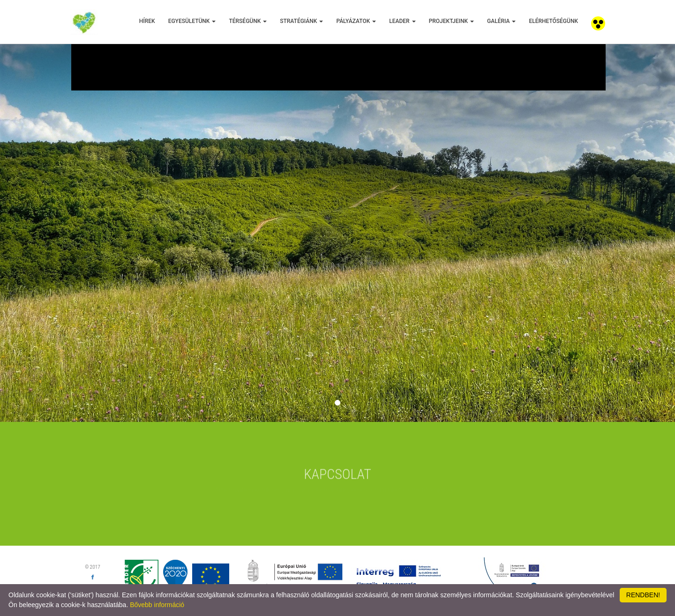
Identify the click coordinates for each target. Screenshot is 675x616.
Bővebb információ (157, 605)
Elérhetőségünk (553, 21)
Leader (402, 21)
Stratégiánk (301, 21)
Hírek (147, 21)
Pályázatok (356, 21)
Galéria (501, 21)
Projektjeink (451, 21)
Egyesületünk (192, 21)
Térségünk (248, 21)
